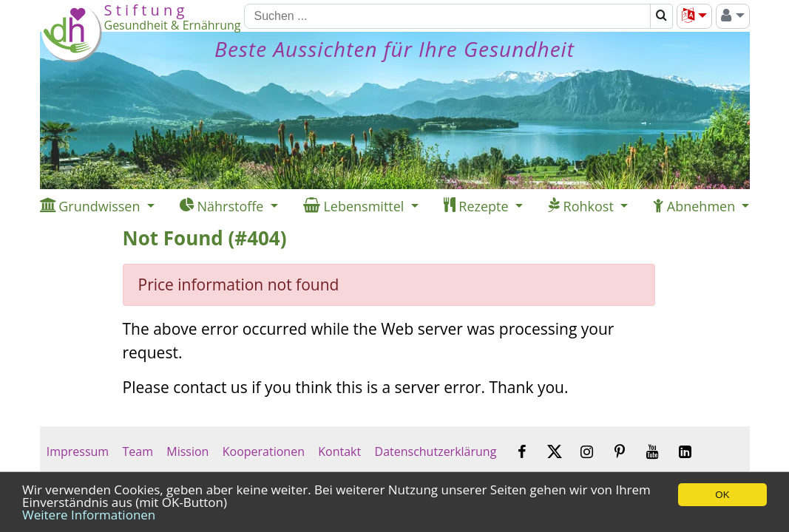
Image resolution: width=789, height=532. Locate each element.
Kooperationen (264, 451)
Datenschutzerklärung (435, 451)
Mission (187, 451)
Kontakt (339, 451)
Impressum (78, 451)
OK (722, 495)
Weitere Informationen (89, 515)
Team (138, 451)
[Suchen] (447, 16)
